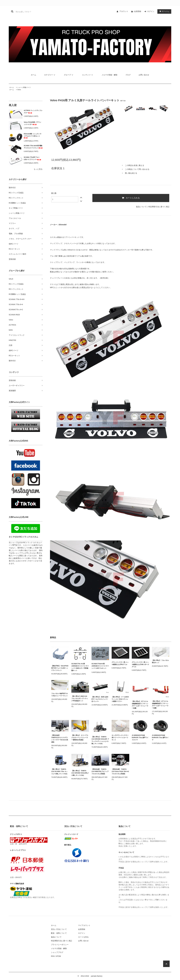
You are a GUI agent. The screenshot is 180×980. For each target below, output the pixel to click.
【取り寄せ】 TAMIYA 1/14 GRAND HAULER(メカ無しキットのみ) (80, 773)
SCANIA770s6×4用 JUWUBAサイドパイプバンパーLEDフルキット (100, 666)
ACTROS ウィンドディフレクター (33, 112)
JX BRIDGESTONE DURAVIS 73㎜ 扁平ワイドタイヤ (140, 738)
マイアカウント (84, 925)
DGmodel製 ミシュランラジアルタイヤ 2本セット (33, 136)
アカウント (124, 11)
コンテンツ (88, 75)
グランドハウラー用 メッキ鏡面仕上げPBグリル (120, 663)
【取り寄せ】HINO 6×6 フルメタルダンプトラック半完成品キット (80, 699)
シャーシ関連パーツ (24, 87)
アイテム (164, 11)
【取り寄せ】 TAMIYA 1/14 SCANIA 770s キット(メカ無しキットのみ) (59, 771)
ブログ (128, 75)
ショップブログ (57, 952)
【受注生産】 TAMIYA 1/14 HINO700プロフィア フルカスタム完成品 (100, 771)
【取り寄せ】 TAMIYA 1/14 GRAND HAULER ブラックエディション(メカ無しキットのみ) (100, 740)
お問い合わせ (144, 75)
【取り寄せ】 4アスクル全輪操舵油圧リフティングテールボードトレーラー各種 (160, 705)
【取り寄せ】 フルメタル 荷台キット (160, 661)
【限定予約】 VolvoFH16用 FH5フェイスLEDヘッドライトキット (60, 668)
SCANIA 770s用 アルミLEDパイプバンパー (32, 158)
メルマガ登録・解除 (109, 75)
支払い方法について (59, 929)
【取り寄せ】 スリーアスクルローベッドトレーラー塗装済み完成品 (80, 738)
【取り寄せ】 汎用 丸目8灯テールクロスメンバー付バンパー (100, 699)
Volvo (19, 90)
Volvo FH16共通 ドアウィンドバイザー (32, 123)
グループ (69, 75)
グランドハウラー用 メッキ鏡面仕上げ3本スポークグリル (140, 664)
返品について (141, 207)
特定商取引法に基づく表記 (159, 207)
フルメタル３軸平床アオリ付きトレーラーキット (59, 695)
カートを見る (83, 937)
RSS (53, 956)
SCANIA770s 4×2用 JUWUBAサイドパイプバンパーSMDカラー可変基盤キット (80, 667)
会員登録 (138, 11)
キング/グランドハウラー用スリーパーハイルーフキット (120, 738)
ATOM (58, 956)
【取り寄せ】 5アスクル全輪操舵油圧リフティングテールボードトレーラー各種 (140, 705)
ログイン (151, 11)
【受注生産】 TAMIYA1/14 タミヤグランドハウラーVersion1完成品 (60, 739)
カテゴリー (50, 75)
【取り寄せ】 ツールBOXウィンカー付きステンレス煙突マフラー (120, 699)
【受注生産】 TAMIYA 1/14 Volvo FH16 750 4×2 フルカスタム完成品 (120, 771)
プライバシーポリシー (60, 945)
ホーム (33, 75)
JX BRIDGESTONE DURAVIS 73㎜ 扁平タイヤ (160, 738)
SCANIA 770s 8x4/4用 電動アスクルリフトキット (33, 147)
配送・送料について (59, 933)
